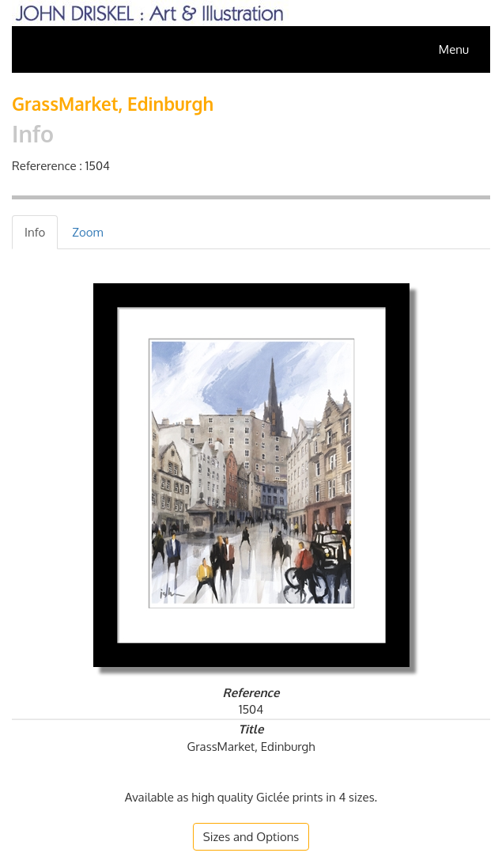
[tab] (35, 232)
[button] (251, 837)
